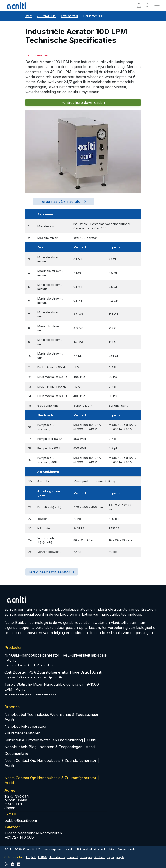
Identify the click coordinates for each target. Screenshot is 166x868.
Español (72, 857)
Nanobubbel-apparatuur (26, 726)
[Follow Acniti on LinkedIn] (19, 864)
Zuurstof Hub (46, 16)
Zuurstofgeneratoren (22, 733)
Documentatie (16, 753)
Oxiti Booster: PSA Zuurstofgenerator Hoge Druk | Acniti (53, 672)
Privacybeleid (87, 849)
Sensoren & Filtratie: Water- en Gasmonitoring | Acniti (50, 740)
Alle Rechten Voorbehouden (118, 849)
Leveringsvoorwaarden (59, 849)
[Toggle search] (148, 6)
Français (86, 857)
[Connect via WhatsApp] (13, 864)
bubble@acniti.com (21, 820)
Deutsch (100, 857)
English (31, 857)
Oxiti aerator (70, 16)
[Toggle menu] (157, 6)
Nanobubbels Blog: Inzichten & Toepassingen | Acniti (50, 747)
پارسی (120, 857)
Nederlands (57, 857)
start (29, 16)
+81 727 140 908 (19, 837)
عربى (111, 857)
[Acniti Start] (16, 6)
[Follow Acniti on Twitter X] (7, 864)
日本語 (42, 857)
